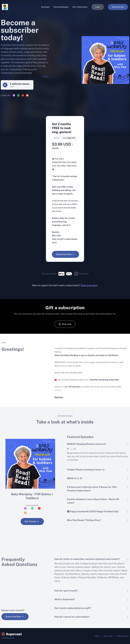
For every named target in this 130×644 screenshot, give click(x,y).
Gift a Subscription (80, 7)
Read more (59, 397)
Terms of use (108, 636)
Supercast (10, 638)
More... (46, 76)
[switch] (64, 138)
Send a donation (89, 285)
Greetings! (45, 7)
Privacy (97, 636)
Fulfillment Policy (122, 636)
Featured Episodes (61, 7)
